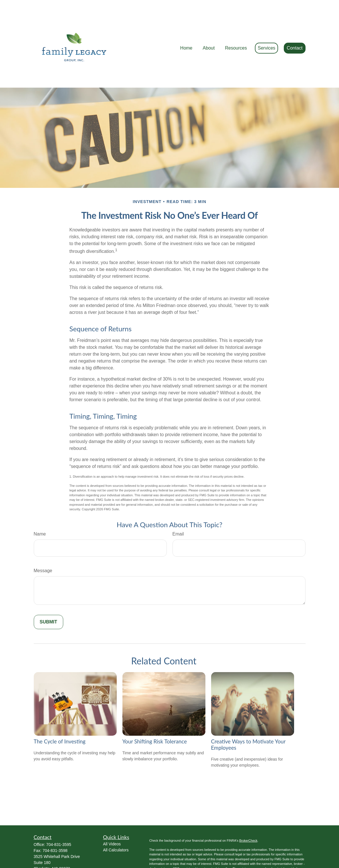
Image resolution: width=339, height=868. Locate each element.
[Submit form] (48, 596)
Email (178, 508)
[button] (186, 31)
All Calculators (116, 824)
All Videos (112, 818)
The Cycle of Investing (60, 716)
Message (43, 545)
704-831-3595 (59, 819)
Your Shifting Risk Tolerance (155, 716)
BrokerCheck (248, 815)
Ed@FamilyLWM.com (53, 848)
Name (40, 508)
